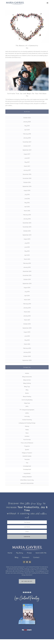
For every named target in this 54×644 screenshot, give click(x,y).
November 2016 (27, 178)
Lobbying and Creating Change (27, 423)
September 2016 (27, 186)
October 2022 (27, 118)
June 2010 (27, 336)
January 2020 (27, 122)
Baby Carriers (27, 380)
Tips (27, 463)
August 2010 (27, 332)
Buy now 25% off (27, 581)
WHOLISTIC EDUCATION (27, 483)
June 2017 (27, 158)
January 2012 (27, 316)
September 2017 (27, 150)
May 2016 (27, 203)
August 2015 (27, 239)
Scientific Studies (27, 456)
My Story (20, 553)
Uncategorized (27, 469)
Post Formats (27, 440)
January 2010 (27, 352)
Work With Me (41, 553)
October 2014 (27, 279)
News (27, 433)
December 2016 (27, 174)
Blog (27, 48)
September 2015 (27, 235)
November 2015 (27, 227)
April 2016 (27, 207)
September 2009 (27, 360)
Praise (29, 553)
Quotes (27, 449)
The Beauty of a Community (27, 46)
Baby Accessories (27, 377)
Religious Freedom (27, 453)
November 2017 (27, 142)
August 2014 (27, 288)
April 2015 (27, 255)
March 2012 (27, 312)
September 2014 (27, 283)
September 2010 (27, 328)
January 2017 (27, 170)
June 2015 (27, 247)
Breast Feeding (27, 396)
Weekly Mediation (27, 477)
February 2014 (27, 304)
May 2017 (27, 162)
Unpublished (27, 473)
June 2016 (27, 199)
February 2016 (27, 215)
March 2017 (27, 166)
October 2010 (27, 324)
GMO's (27, 413)
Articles (27, 373)
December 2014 (27, 271)
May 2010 (27, 340)
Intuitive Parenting (27, 420)
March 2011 (27, 320)
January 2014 (27, 308)
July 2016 (27, 194)
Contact (36, 558)
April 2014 (27, 296)
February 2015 (27, 263)
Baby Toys (27, 387)
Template (27, 459)
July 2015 (27, 243)
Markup (27, 426)
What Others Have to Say (27, 480)
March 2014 (27, 300)
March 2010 (27, 344)
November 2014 (27, 275)
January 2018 (27, 138)
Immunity (27, 416)
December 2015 (27, 223)
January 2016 (27, 219)
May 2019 (27, 126)
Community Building (27, 400)
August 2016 (27, 190)
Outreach (26, 558)
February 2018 (27, 134)
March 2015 (27, 259)
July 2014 (27, 292)
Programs (27, 446)
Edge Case (27, 403)
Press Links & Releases (27, 443)
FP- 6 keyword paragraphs (27, 410)
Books (27, 393)
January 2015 (27, 267)
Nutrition (27, 436)
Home (10, 553)
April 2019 (27, 130)
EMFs (27, 406)
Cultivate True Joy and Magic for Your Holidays (27, 93)
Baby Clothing (27, 383)
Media (27, 430)
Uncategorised (27, 466)
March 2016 (27, 211)
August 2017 (27, 154)
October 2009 (27, 356)
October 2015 (27, 231)
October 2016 (27, 182)
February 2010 (27, 348)
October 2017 (27, 146)
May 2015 (27, 251)
